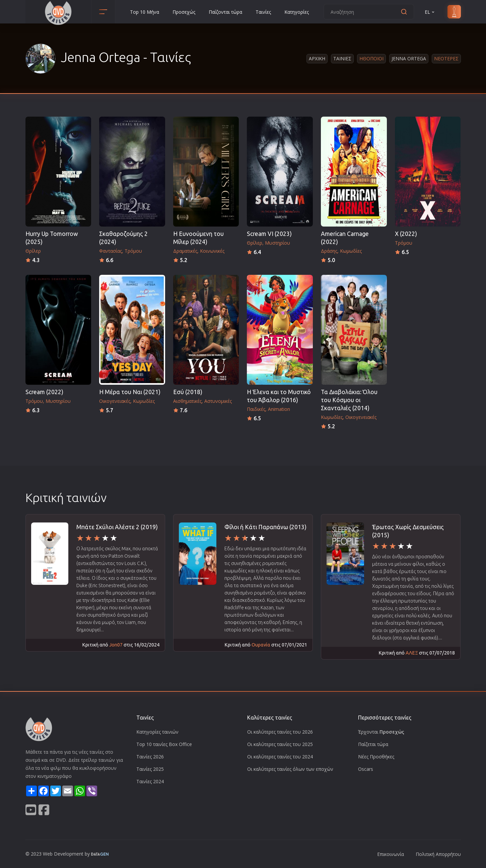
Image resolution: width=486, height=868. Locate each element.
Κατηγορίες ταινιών (157, 732)
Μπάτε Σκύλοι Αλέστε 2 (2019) (117, 527)
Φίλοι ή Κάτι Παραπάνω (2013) (265, 527)
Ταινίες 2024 (150, 781)
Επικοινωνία (391, 854)
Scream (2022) (44, 392)
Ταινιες (342, 58)
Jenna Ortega (409, 58)
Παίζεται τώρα (373, 744)
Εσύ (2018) (188, 392)
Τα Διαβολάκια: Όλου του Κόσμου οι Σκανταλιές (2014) (349, 400)
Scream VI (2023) (269, 234)
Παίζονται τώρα (225, 12)
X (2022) (406, 234)
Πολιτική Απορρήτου (438, 854)
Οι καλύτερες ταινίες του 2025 (280, 744)
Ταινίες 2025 (150, 769)
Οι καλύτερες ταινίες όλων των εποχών (290, 769)
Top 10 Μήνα (145, 12)
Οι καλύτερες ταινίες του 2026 (280, 732)
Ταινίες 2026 (150, 757)
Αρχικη (317, 58)
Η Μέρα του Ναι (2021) (130, 392)
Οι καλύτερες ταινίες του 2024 (280, 757)
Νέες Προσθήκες (376, 757)
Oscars (366, 769)
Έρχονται (381, 732)
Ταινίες (263, 12)
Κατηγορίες (297, 12)
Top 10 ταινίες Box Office (164, 744)
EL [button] (430, 12)
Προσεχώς (184, 12)
